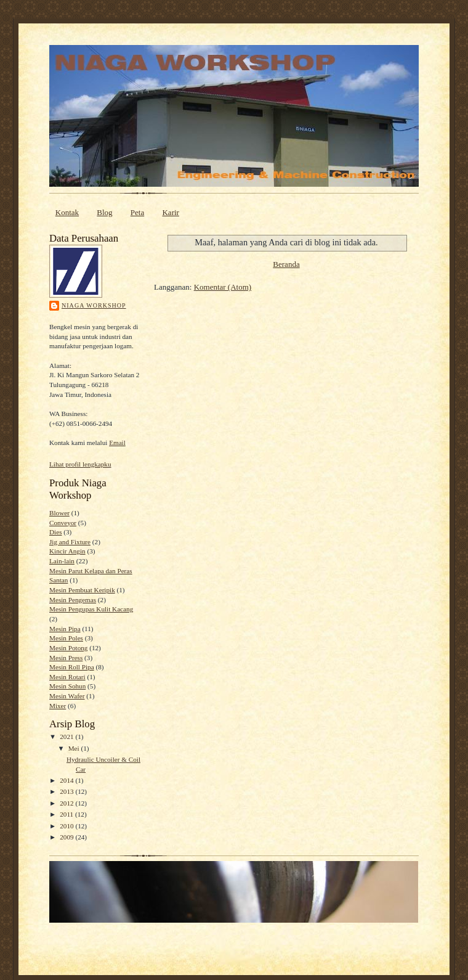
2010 (67, 826)
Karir (170, 212)
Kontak (67, 212)
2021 (67, 737)
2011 (67, 814)
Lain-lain (62, 561)
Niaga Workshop (94, 305)
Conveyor (63, 523)
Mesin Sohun (67, 686)
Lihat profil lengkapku (80, 464)
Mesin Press (66, 658)
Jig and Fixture (70, 542)
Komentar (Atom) (223, 287)
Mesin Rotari (67, 677)
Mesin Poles (66, 638)
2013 (67, 791)
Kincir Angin (67, 551)
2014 (67, 780)
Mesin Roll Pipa (72, 667)
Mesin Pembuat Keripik (82, 590)
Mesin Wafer (67, 696)
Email (117, 443)
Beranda (286, 264)
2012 (67, 803)
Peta (137, 212)
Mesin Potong (68, 648)
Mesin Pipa (65, 629)
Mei (75, 748)
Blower (59, 513)
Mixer (58, 706)
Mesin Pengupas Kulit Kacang (91, 609)
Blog (104, 212)
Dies (55, 532)
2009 (67, 837)
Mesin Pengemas (73, 600)
